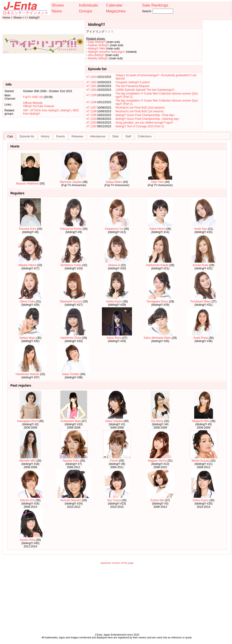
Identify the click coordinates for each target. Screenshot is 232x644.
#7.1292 (91, 126)
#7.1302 (91, 82)
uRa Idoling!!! (96, 55)
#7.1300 (91, 90)
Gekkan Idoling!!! (98, 45)
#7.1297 (91, 108)
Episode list (27, 136)
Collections (145, 136)
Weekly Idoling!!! (98, 58)
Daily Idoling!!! (97, 42)
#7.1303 (91, 77)
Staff (128, 136)
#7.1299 (91, 95)
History (45, 136)
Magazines (116, 11)
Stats (115, 136)
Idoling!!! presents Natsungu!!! (106, 52)
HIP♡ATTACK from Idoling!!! (41, 110)
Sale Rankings (155, 5)
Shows (58, 5)
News (57, 11)
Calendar (114, 5)
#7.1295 (91, 115)
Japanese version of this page (117, 563)
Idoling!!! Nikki (97, 49)
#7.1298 (91, 102)
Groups (86, 11)
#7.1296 (91, 111)
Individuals (89, 5)
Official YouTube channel (39, 106)
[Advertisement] (117, 600)
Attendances (98, 136)
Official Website (33, 103)
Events (60, 136)
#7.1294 (91, 119)
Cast (10, 136)
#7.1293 (91, 123)
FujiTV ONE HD (33, 97)
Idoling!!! (66, 110)
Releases (77, 136)
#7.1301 (91, 86)
